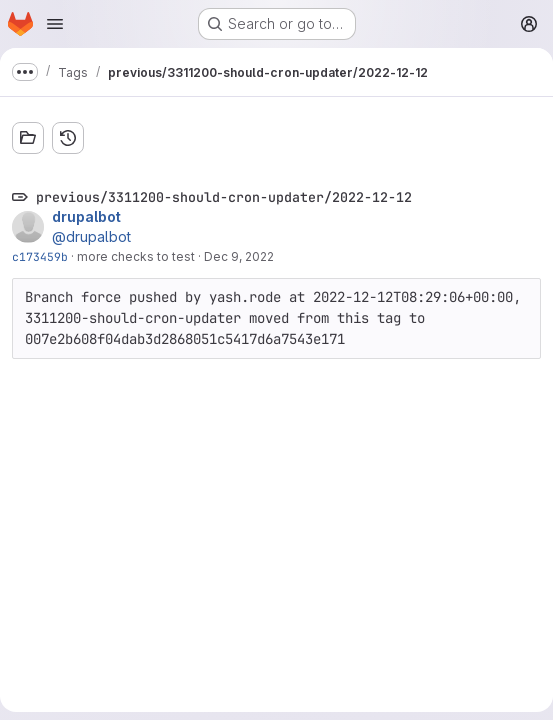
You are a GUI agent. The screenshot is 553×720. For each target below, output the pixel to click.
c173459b (40, 256)
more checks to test (136, 256)
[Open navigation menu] (55, 24)
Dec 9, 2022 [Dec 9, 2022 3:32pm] (239, 256)
